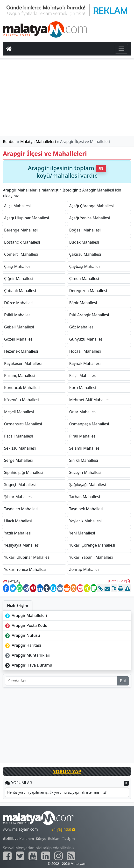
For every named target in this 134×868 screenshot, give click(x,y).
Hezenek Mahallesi (21, 351)
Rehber (9, 142)
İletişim (68, 839)
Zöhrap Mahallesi (85, 569)
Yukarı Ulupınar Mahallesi (27, 557)
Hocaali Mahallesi (85, 351)
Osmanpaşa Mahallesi (89, 424)
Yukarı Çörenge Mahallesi (92, 545)
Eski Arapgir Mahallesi (89, 315)
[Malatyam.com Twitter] (20, 856)
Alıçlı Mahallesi (17, 206)
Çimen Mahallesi (84, 279)
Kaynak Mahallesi (85, 363)
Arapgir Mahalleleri (26, 615)
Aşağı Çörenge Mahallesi (92, 206)
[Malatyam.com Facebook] (7, 856)
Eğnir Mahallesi (83, 303)
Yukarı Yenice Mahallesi (25, 569)
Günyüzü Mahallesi (86, 339)
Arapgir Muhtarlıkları (27, 655)
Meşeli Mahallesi (19, 412)
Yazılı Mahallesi (18, 533)
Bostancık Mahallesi (22, 242)
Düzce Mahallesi (19, 303)
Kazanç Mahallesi (20, 375)
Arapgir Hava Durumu (28, 665)
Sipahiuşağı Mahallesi (24, 472)
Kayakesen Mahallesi (23, 363)
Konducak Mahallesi (22, 388)
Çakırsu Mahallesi (85, 254)
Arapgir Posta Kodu (26, 625)
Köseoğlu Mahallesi (22, 400)
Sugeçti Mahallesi (20, 485)
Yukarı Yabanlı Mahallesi (91, 557)
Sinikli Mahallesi (84, 460)
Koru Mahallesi (83, 388)
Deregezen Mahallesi (88, 291)
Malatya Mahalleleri (38, 142)
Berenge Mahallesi (21, 230)
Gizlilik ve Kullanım (18, 839)
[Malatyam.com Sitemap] (71, 856)
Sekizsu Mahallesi (20, 448)
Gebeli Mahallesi (19, 327)
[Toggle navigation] (121, 49)
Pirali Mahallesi (83, 436)
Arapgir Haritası (22, 645)
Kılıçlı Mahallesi (83, 375)
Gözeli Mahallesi (19, 339)
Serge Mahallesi (18, 460)
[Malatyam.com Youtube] (33, 856)
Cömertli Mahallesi (21, 254)
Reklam (54, 839)
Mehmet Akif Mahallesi (90, 400)
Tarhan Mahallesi (85, 497)
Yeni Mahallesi (82, 533)
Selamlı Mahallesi (85, 448)
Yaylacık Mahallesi (85, 521)
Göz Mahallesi (82, 327)
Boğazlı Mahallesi (85, 230)
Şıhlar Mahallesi (18, 497)
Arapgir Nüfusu (22, 635)
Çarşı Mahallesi (18, 266)
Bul (123, 681)
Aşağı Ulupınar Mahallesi (27, 218)
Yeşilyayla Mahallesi (22, 545)
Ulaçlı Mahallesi (18, 521)
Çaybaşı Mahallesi (85, 266)
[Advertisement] (67, 98)
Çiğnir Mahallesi (19, 279)
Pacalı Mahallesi (18, 436)
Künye (41, 839)
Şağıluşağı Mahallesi (88, 485)
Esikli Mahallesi (18, 315)
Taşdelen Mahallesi (21, 509)
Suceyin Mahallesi (85, 472)
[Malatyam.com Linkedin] (46, 856)
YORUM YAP (67, 771)
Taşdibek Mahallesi (86, 509)
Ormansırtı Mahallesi (23, 424)
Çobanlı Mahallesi (20, 291)
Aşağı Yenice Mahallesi (90, 218)
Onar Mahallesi (83, 412)
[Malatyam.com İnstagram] (58, 856)
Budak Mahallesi (84, 242)
